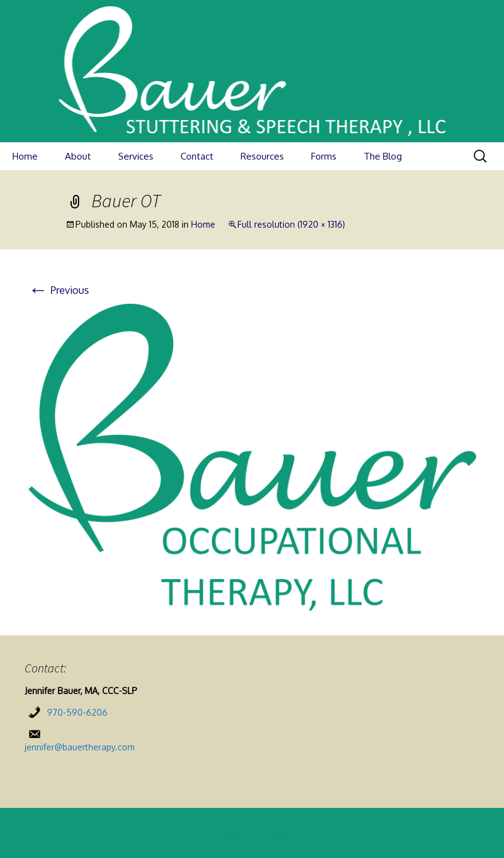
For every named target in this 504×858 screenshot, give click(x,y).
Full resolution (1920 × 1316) (291, 224)
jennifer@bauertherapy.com (80, 747)
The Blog (383, 156)
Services (136, 156)
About (78, 156)
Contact (197, 156)
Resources (262, 156)
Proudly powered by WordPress (252, 833)
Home (25, 156)
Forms (324, 156)
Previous (59, 290)
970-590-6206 (77, 712)
